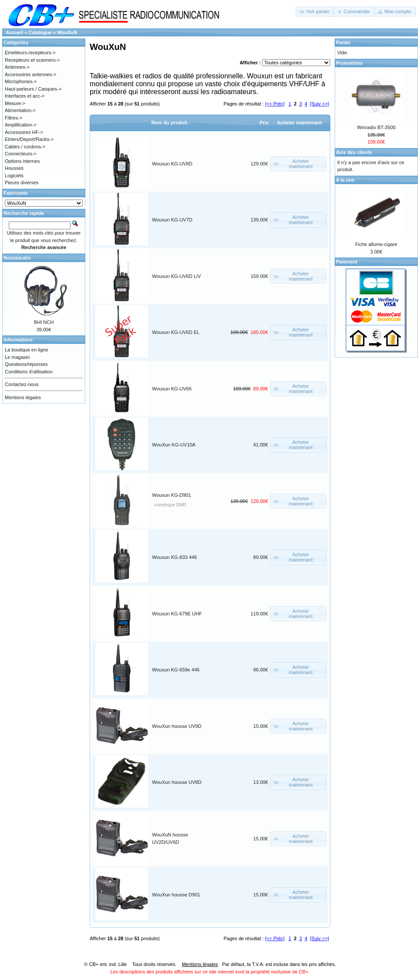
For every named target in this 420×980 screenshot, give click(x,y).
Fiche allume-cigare (376, 244)
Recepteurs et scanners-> (32, 60)
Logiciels (14, 176)
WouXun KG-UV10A (174, 445)
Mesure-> (15, 103)
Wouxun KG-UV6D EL (176, 332)
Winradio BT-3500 (376, 127)
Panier (343, 42)
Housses (14, 168)
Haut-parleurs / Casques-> (33, 89)
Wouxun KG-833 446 (175, 557)
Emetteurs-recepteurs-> (30, 53)
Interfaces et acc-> (25, 96)
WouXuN (67, 32)
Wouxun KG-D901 (172, 495)
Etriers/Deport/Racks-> (29, 139)
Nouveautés (17, 258)
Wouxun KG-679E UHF (177, 614)
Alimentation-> (20, 110)
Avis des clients (354, 152)
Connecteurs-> (21, 154)
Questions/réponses (26, 364)
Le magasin (17, 357)
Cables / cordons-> (25, 147)
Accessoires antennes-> (31, 74)
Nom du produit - (171, 123)
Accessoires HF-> (24, 132)
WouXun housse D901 (176, 895)
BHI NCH (44, 322)
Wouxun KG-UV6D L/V (177, 276)
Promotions (349, 63)
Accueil (15, 32)
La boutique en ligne (26, 350)
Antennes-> (17, 67)
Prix (264, 123)
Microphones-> (21, 81)
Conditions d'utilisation (29, 372)
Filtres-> (14, 118)
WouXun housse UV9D (177, 726)
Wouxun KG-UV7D (172, 220)
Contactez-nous (22, 384)
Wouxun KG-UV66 (172, 389)
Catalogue (40, 32)
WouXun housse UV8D (177, 782)
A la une (345, 180)
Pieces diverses (22, 183)
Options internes (22, 161)
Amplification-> (21, 125)
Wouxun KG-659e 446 (176, 670)
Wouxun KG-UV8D (172, 164)
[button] (315, 12)
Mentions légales (23, 397)
